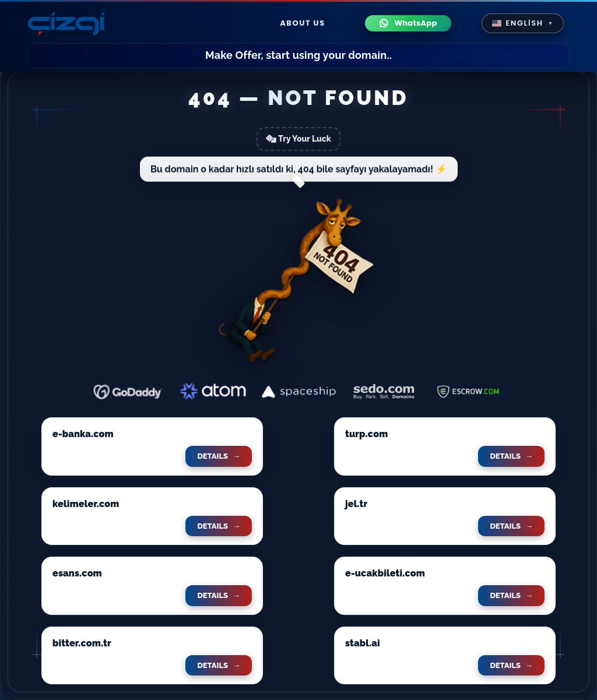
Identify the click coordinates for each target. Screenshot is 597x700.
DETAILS (219, 456)
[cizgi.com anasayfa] (66, 23)
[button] (523, 23)
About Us (303, 23)
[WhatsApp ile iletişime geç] (408, 24)
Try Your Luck (298, 139)
